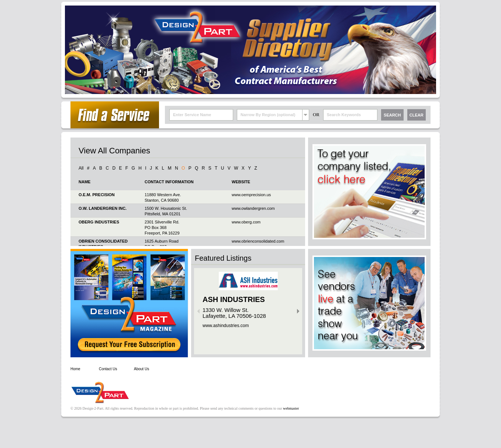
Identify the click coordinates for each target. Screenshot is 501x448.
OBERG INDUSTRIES (99, 222)
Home (75, 369)
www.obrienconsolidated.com (258, 241)
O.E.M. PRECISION (97, 195)
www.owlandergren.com (253, 208)
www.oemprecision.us (251, 195)
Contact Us (108, 369)
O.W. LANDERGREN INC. (103, 208)
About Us (141, 369)
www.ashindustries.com (226, 326)
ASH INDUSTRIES (234, 299)
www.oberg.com (246, 222)
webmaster (291, 408)
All (81, 168)
